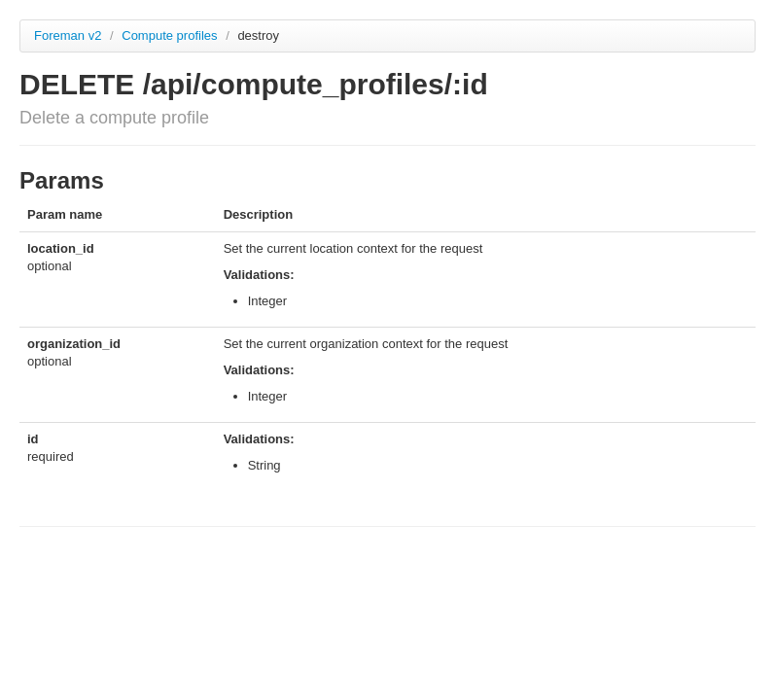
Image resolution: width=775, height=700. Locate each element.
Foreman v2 (68, 35)
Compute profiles (171, 35)
